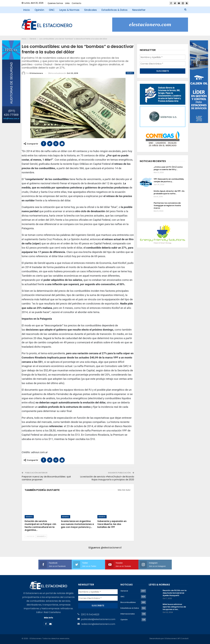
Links (67, 3)
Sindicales (91, 10)
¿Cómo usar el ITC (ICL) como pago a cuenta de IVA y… (168, 168)
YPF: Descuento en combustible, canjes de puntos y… (169, 180)
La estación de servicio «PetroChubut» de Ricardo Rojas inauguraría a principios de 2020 (107, 478)
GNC (52, 10)
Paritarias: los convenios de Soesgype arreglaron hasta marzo (167, 205)
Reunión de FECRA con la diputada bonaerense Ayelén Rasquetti (175, 593)
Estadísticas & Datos (115, 10)
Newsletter (139, 10)
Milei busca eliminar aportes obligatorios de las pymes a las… (174, 607)
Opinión (39, 10)
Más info (49, 618)
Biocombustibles (128, 602)
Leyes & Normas (69, 10)
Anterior (30, 536)
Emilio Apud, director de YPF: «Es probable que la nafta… (169, 192)
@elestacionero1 (111, 548)
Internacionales (128, 614)
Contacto (76, 3)
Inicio (27, 10)
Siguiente (41, 536)
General (130, 73)
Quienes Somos (55, 3)
